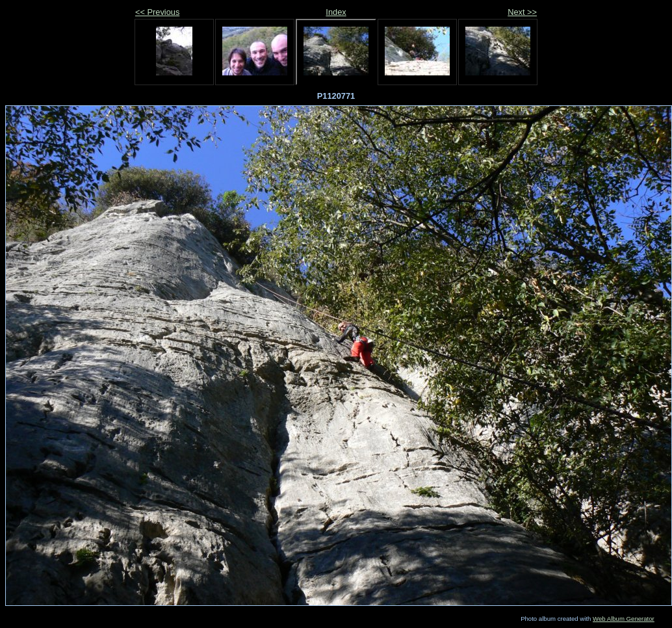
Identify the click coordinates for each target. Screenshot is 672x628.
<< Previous (157, 12)
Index (336, 12)
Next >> (522, 12)
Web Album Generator (624, 619)
